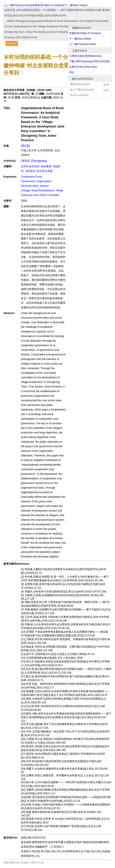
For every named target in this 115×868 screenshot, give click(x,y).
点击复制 (12, 44)
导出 (72, 72)
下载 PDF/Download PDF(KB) (89, 61)
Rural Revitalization (43, 190)
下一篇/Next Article (80, 39)
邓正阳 (26, 146)
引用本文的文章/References (85, 56)
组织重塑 (46, 166)
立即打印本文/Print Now (83, 67)
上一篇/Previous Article (82, 44)
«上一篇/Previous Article (18, 5)
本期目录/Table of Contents (48, 5)
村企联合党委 (45, 171)
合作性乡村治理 (30, 166)
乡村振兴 (30, 171)
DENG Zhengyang (34, 161)
